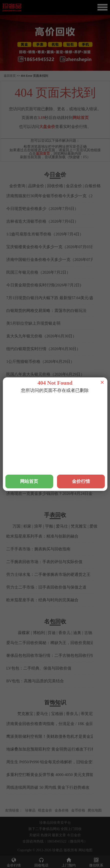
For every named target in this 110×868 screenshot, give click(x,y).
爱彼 (93, 526)
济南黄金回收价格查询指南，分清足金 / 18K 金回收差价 (56, 724)
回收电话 (41, 862)
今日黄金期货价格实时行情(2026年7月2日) (44, 285)
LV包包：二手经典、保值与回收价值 (39, 668)
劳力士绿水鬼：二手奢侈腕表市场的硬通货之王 (48, 574)
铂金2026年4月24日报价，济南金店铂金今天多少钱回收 (55, 430)
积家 (27, 526)
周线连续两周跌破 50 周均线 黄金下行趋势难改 (48, 787)
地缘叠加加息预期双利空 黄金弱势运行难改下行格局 (53, 749)
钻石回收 (83, 420)
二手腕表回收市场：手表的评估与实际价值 (44, 562)
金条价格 (62, 810)
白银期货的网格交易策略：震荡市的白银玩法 (46, 311)
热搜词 (46, 835)
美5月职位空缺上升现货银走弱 (33, 323)
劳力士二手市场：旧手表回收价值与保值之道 (46, 587)
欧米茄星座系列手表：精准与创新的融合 (42, 536)
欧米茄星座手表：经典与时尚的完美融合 (42, 600)
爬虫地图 (95, 810)
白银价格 (93, 186)
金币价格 (78, 810)
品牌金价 (36, 186)
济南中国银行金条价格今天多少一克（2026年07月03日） (56, 260)
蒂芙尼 (87, 714)
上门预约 (69, 862)
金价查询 (17, 186)
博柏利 (39, 633)
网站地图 (85, 850)
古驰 (88, 633)
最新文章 (59, 835)
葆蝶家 (24, 633)
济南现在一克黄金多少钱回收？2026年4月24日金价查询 (55, 493)
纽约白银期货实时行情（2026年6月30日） (43, 349)
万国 (17, 526)
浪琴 (38, 526)
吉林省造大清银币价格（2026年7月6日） (42, 221)
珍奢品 (30, 810)
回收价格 (55, 186)
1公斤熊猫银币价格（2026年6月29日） (40, 362)
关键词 (34, 835)
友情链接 (12, 810)
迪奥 (77, 633)
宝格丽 (57, 714)
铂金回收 (46, 420)
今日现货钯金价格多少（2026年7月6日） (42, 209)
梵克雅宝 (79, 526)
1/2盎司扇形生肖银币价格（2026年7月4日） (45, 234)
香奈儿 (64, 633)
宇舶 (49, 526)
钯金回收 (64, 420)
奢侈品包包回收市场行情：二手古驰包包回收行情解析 (54, 655)
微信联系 (96, 862)
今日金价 (74, 835)
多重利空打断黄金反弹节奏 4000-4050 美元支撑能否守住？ (58, 775)
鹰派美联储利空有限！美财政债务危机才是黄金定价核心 (56, 736)
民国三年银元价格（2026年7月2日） (38, 272)
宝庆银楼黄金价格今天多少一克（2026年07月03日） (52, 247)
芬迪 (52, 633)
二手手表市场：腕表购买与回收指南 (38, 549)
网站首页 (81, 118)
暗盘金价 (45, 810)
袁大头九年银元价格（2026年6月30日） (41, 336)
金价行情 (14, 862)
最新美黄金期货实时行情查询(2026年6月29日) (47, 387)
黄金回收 (27, 420)
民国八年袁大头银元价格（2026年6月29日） (45, 374)
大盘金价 (47, 127)
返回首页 (10, 76)
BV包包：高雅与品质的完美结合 (35, 681)
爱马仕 (62, 526)
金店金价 (74, 186)
